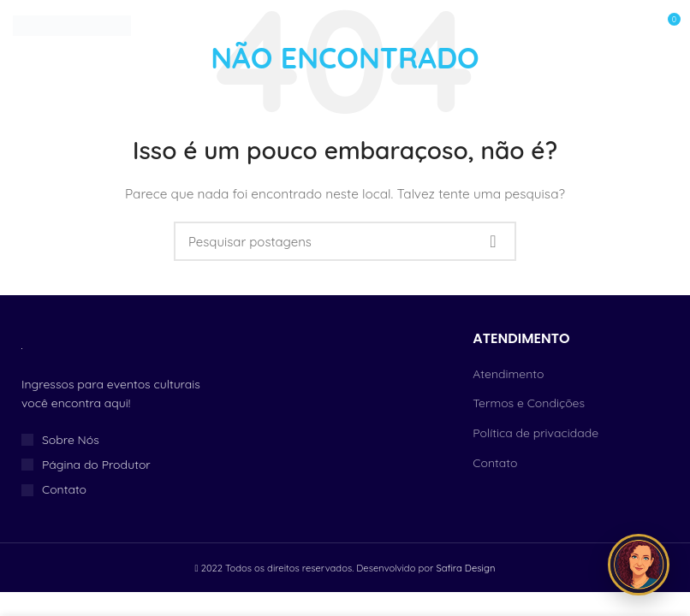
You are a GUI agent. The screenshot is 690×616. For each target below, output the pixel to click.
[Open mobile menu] (627, 26)
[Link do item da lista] (115, 440)
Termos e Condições (529, 403)
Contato (495, 463)
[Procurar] (345, 241)
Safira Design (465, 568)
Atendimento (508, 374)
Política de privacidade (535, 433)
